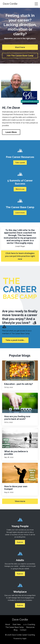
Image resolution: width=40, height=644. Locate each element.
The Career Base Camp (15, 627)
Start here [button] (20, 47)
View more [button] (20, 501)
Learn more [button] (20, 213)
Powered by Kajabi (20, 639)
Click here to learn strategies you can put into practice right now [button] (20, 256)
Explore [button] (20, 542)
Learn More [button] (11, 132)
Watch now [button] (20, 189)
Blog (16, 630)
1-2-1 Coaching (29, 624)
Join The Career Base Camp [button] (20, 56)
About (8, 624)
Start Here (17, 624)
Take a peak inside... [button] (15, 340)
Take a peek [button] (20, 163)
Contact (23, 630)
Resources (30, 627)
